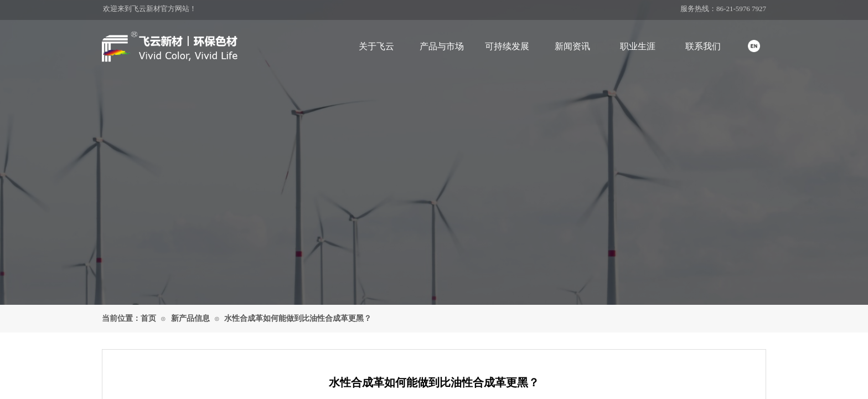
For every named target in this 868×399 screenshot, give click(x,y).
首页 (148, 318)
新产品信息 (190, 318)
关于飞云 (376, 46)
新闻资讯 (572, 46)
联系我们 (703, 46)
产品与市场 (442, 46)
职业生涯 (638, 46)
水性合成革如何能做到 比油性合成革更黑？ (298, 318)
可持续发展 (507, 46)
